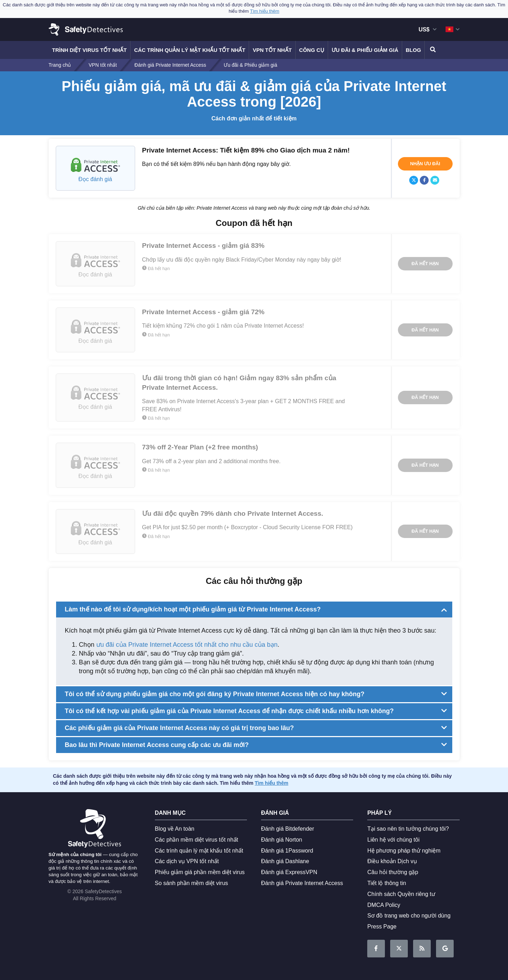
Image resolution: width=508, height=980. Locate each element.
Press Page (382, 927)
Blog (413, 50)
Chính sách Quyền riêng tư (401, 894)
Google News (445, 949)
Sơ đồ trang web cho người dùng (409, 916)
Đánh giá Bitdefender (288, 829)
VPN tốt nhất (272, 50)
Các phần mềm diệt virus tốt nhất (196, 840)
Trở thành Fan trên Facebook (376, 949)
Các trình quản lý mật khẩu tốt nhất (190, 50)
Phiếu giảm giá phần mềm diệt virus (200, 872)
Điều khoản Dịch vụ (392, 861)
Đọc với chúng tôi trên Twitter (399, 949)
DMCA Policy (384, 905)
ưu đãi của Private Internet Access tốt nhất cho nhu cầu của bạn (187, 645)
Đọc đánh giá (95, 179)
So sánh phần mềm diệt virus (192, 883)
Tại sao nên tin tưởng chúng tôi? (408, 829)
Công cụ (312, 50)
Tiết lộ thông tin (387, 883)
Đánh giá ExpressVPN (289, 872)
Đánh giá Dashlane (285, 861)
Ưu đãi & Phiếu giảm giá (365, 50)
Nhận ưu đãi (425, 164)
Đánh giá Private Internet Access (302, 883)
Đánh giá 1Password (287, 851)
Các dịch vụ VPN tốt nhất (187, 861)
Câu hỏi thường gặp (393, 872)
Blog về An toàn (175, 829)
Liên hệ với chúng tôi (393, 840)
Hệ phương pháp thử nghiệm (404, 851)
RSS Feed (422, 949)
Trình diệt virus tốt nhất (90, 50)
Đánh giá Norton (282, 840)
